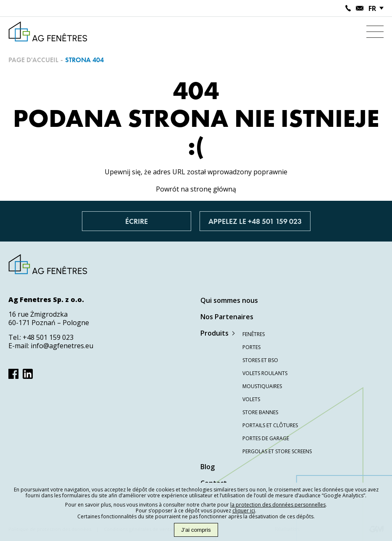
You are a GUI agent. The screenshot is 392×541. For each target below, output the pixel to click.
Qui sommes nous (229, 300)
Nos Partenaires (227, 317)
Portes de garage (266, 438)
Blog (208, 467)
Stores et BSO (260, 360)
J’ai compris (196, 530)
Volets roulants (265, 373)
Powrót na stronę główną (196, 189)
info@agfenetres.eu (62, 346)
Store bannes (260, 412)
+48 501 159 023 (48, 337)
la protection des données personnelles (278, 505)
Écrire (137, 221)
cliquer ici (244, 511)
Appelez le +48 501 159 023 (255, 221)
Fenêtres (254, 334)
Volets (251, 399)
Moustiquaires (262, 386)
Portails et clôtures (270, 425)
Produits (214, 333)
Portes (251, 347)
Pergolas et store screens (277, 451)
